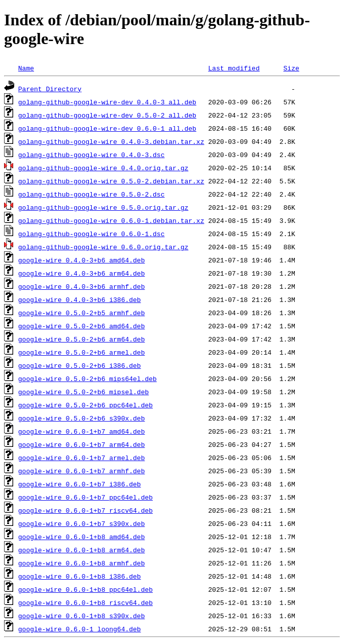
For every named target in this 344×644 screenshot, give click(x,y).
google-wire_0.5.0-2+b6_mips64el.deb (88, 378)
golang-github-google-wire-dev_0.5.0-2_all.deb (107, 115)
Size (291, 68)
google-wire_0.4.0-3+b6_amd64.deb (82, 260)
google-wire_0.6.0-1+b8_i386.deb (80, 576)
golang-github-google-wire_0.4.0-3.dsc (92, 155)
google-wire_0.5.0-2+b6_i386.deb (80, 365)
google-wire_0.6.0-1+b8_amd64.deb (82, 537)
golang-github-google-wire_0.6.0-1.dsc (92, 234)
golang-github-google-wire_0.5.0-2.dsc (92, 194)
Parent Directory (50, 89)
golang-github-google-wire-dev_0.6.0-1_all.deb (107, 128)
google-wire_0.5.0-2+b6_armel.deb (82, 352)
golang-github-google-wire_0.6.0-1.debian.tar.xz (111, 220)
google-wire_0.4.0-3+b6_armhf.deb (82, 286)
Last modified (234, 68)
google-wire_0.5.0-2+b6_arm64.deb (82, 339)
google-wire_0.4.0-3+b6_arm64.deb (82, 273)
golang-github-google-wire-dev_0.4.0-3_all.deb (107, 102)
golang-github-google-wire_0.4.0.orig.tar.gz (103, 168)
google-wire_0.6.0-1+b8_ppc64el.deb (85, 589)
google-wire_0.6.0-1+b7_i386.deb (80, 484)
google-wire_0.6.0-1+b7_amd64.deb (82, 431)
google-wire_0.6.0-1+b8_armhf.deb (82, 563)
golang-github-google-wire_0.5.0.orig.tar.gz (103, 207)
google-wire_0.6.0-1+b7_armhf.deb (82, 471)
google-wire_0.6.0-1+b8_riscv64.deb (85, 602)
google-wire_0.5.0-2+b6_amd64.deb (82, 326)
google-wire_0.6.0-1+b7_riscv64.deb (85, 510)
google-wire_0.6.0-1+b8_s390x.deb (82, 616)
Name (26, 68)
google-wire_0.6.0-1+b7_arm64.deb (82, 444)
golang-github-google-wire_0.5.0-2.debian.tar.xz (111, 181)
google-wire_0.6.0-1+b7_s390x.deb (82, 523)
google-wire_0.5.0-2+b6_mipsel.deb (83, 392)
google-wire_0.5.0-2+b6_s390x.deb (82, 418)
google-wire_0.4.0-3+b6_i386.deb (80, 299)
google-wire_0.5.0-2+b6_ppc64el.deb (85, 405)
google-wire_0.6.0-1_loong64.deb (80, 629)
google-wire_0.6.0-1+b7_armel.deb (82, 458)
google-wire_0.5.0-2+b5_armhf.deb (82, 313)
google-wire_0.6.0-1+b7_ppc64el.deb (85, 497)
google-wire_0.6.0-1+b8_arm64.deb (82, 550)
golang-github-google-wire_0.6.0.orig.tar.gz (103, 247)
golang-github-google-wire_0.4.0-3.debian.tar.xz (111, 141)
